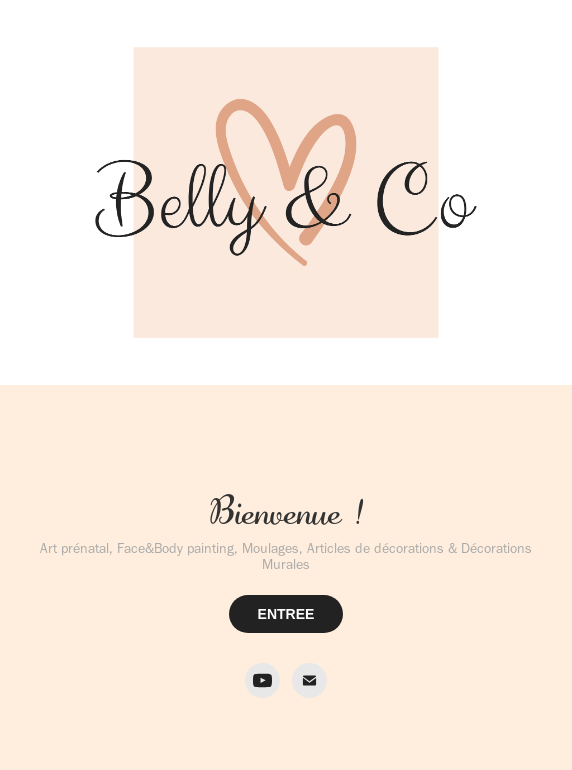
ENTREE (286, 614)
